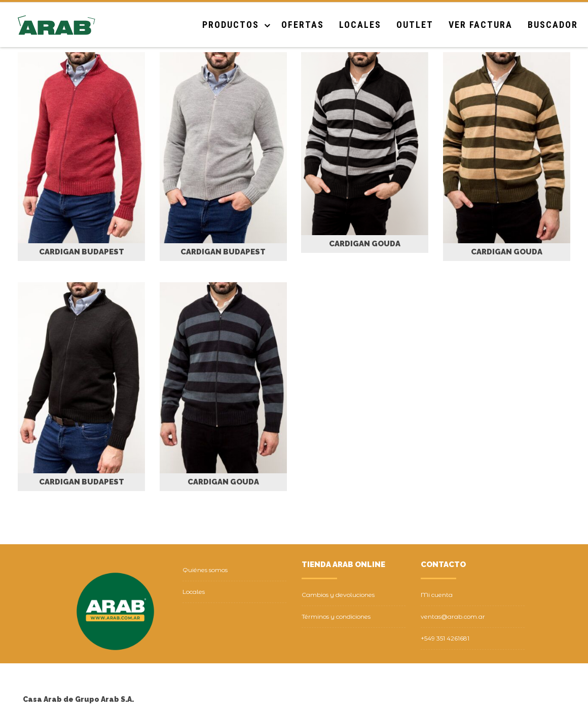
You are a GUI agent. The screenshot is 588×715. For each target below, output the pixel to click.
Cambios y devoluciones (338, 595)
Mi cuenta (437, 595)
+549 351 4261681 (445, 638)
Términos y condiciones (336, 616)
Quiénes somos (205, 570)
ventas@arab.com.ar (453, 616)
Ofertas (303, 25)
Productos (231, 25)
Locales (360, 25)
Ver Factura (481, 25)
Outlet (415, 25)
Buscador (553, 25)
